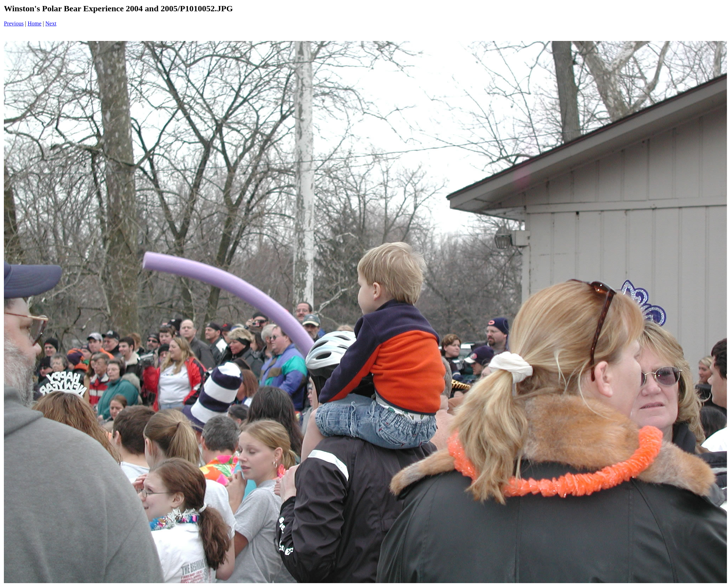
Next (51, 23)
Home (34, 23)
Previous (14, 23)
